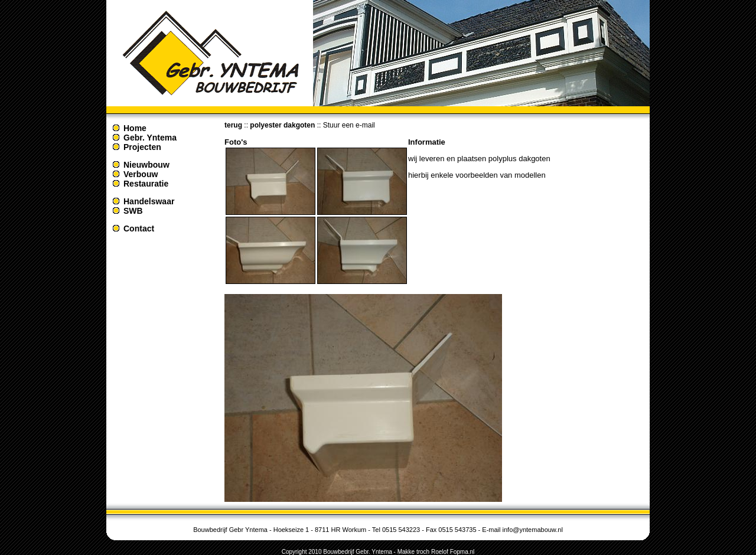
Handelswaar (149, 201)
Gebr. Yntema (150, 138)
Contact (139, 228)
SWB (133, 211)
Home (135, 128)
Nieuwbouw (146, 165)
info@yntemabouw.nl (533, 530)
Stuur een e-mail (349, 125)
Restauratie (146, 184)
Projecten (142, 147)
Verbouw (141, 174)
